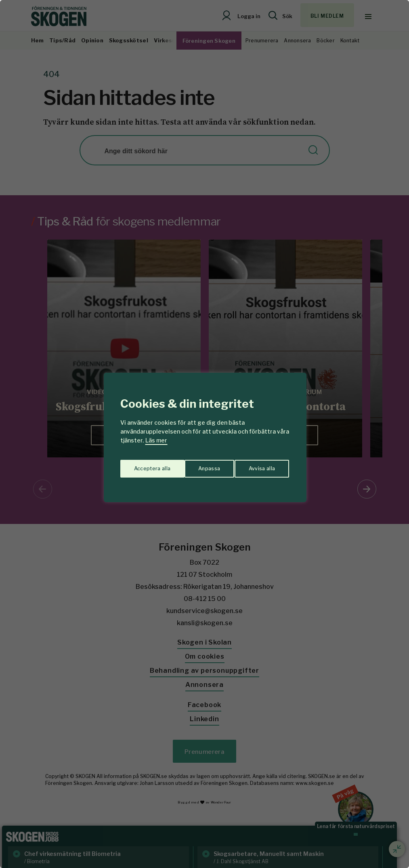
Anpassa (143, 466)
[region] (204, 434)
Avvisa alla (196, 466)
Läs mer (156, 440)
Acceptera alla (258, 466)
